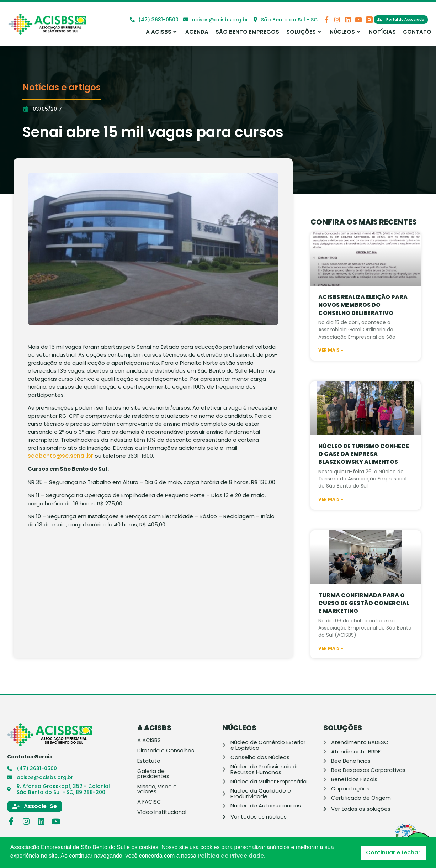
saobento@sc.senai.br (60, 456)
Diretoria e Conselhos (166, 751)
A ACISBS (161, 32)
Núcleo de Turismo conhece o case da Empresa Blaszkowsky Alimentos (364, 469)
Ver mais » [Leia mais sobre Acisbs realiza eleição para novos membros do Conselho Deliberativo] (331, 365)
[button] (369, 20)
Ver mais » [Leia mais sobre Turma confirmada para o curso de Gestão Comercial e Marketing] (331, 664)
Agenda (197, 32)
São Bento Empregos (247, 32)
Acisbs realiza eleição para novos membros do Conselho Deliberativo (363, 320)
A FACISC (149, 802)
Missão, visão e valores (157, 789)
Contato (417, 32)
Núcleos (345, 32)
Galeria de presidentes (153, 774)
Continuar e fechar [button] (393, 853)
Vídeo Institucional (162, 812)
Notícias (382, 32)
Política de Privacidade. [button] (232, 856)
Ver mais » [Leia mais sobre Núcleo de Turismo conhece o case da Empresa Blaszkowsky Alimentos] (331, 515)
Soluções (304, 32)
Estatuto (149, 761)
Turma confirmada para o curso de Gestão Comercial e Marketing (364, 619)
